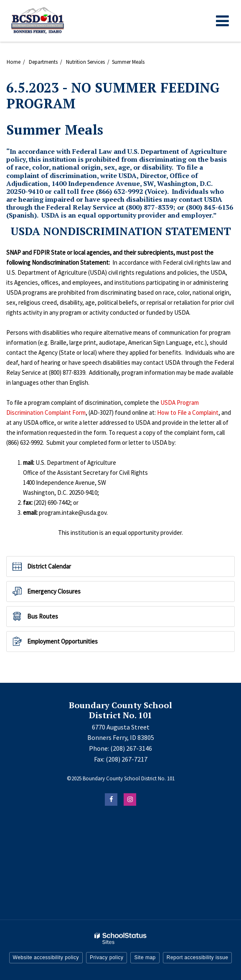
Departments (43, 62)
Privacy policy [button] (107, 957)
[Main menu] (222, 20)
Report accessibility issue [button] (198, 957)
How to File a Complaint (188, 412)
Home (14, 62)
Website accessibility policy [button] (46, 957)
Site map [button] (145, 957)
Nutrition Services (85, 62)
